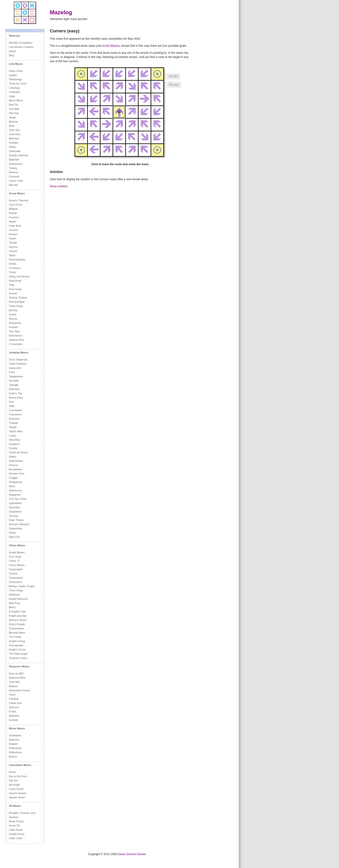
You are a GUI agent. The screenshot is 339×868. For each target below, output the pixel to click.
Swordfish (15, 507)
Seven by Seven (18, 452)
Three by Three (18, 84)
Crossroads (16, 344)
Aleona (13, 319)
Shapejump (16, 482)
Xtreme (13, 251)
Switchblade (16, 461)
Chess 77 (14, 561)
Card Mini (14, 682)
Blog (12, 55)
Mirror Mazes (17, 728)
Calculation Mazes (20, 765)
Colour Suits (16, 181)
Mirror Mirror (16, 100)
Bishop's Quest (18, 620)
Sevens (13, 247)
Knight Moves (17, 552)
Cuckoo (13, 574)
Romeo (13, 234)
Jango (12, 117)
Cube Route (16, 830)
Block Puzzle (16, 821)
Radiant (13, 744)
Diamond (14, 389)
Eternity (13, 310)
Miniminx (14, 138)
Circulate (14, 109)
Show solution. (59, 186)
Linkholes (14, 92)
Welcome (15, 36)
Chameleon (16, 582)
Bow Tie (14, 105)
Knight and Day (18, 616)
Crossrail (14, 176)
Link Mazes (16, 64)
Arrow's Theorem (19, 200)
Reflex (13, 457)
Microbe (14, 185)
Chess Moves (17, 565)
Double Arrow (17, 834)
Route (12, 772)
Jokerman (15, 134)
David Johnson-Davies (132, 854)
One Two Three (18, 499)
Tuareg (13, 168)
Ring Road (15, 281)
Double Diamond (19, 155)
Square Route (17, 797)
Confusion (15, 268)
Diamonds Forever (19, 690)
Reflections (15, 752)
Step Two (14, 130)
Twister (13, 243)
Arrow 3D (14, 826)
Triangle (14, 423)
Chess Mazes (17, 545)
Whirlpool (14, 595)
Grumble (14, 381)
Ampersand (16, 164)
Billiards (14, 209)
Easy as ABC (16, 673)
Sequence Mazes (19, 666)
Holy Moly (15, 440)
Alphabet (14, 716)
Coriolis (13, 448)
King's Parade (17, 624)
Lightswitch (15, 503)
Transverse (15, 414)
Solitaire (14, 143)
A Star (12, 711)
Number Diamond (19, 524)
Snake (13, 314)
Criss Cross (16, 205)
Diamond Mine (17, 678)
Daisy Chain (16, 71)
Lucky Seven (16, 789)
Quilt (12, 126)
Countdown (16, 410)
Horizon (13, 465)
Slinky (12, 147)
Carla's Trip (15, 393)
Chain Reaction (18, 364)
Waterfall (14, 160)
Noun (12, 486)
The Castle (15, 637)
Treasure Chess (18, 658)
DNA (12, 406)
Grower (13, 293)
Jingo (12, 96)
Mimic (12, 607)
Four (12, 402)
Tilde (12, 285)
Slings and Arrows (19, 276)
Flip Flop (14, 113)
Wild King (14, 603)
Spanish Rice (17, 340)
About (12, 51)
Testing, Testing (18, 298)
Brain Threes (16, 520)
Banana (13, 122)
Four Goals (15, 289)
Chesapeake (16, 645)
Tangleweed (16, 376)
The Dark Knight (18, 654)
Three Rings (16, 306)
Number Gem (17, 474)
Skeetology (15, 79)
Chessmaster (17, 628)
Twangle (14, 385)
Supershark (16, 528)
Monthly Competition (21, 43)
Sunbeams (15, 735)
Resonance (16, 336)
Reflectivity (15, 748)
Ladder (13, 75)
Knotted (13, 327)
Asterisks (14, 419)
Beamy (13, 757)
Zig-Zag (13, 516)
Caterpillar (15, 151)
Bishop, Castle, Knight (22, 586)
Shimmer (14, 707)
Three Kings (16, 590)
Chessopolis (16, 578)
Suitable (14, 720)
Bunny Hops (16, 398)
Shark (12, 533)
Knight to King (17, 641)
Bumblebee (16, 469)
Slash (12, 255)
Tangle (13, 427)
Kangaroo (15, 444)
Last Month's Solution (21, 47)
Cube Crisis (16, 838)
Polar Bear (15, 226)
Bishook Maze (17, 633)
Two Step (14, 331)
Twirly (12, 695)
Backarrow (15, 323)
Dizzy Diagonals (18, 359)
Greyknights (16, 569)
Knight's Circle (17, 650)
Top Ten (13, 780)
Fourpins (14, 217)
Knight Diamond (18, 599)
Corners (14, 230)
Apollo (13, 222)
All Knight (14, 785)
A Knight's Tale (17, 612)
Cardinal (14, 699)
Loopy (12, 436)
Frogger (14, 478)
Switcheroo (15, 490)
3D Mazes (15, 806)
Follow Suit (15, 703)
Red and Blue (17, 302)
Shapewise (15, 512)
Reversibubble (17, 260)
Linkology (14, 88)
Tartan (13, 238)
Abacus (13, 686)
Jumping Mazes (19, 352)
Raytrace (14, 740)
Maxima (14, 172)
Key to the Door (18, 776)
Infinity (13, 264)
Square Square (18, 793)
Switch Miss (16, 431)
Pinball (13, 213)
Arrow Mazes (17, 193)
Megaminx (15, 495)
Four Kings (15, 557)
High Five (14, 537)
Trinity (12, 272)
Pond (12, 372)
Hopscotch (15, 368)
